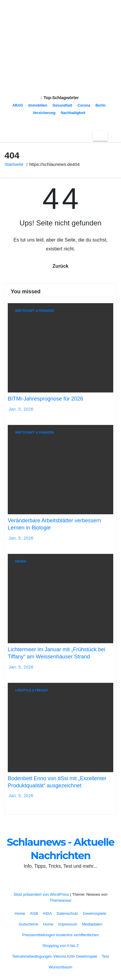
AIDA (47, 913)
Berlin (100, 105)
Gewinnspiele (94, 913)
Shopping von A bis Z (61, 946)
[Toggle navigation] (100, 136)
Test (106, 956)
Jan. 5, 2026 (21, 409)
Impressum (68, 924)
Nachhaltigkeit (73, 113)
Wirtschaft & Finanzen (34, 311)
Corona (84, 105)
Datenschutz (67, 913)
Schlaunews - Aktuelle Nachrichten (61, 57)
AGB (34, 913)
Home (20, 913)
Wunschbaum (60, 967)
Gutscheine (29, 924)
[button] (112, 136)
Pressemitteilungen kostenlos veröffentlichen (60, 935)
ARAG (18, 105)
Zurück (60, 266)
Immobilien (38, 105)
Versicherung (44, 113)
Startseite (14, 164)
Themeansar (61, 900)
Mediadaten (92, 924)
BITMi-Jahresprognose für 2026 (45, 399)
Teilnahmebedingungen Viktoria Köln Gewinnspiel (54, 956)
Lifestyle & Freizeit (32, 690)
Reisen (21, 561)
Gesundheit (62, 105)
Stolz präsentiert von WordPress (42, 894)
